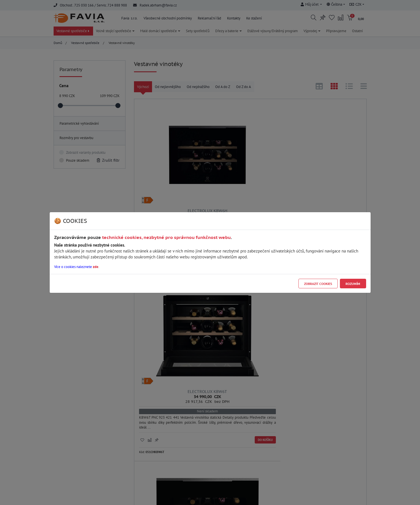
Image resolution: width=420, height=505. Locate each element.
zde (96, 267)
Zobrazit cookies (318, 284)
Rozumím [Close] (353, 284)
